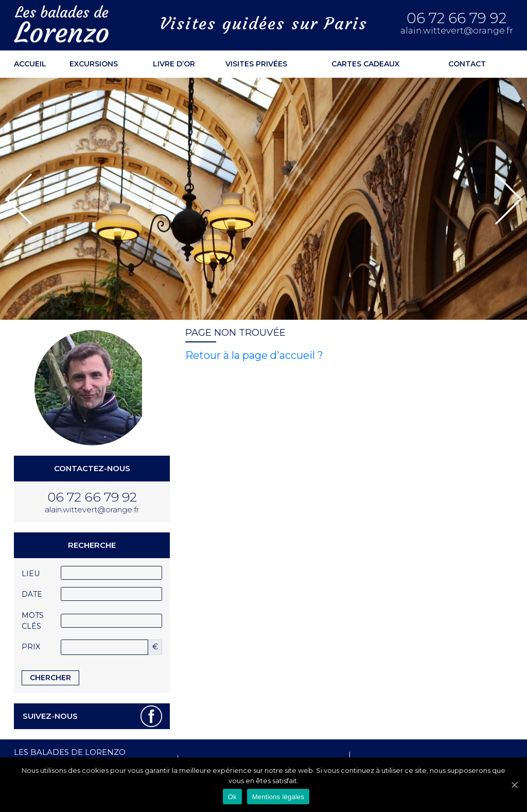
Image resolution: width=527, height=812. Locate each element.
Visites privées (256, 64)
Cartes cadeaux (365, 64)
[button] (19, 199)
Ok (232, 797)
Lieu (31, 574)
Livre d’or (174, 64)
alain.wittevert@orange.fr (457, 31)
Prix (31, 647)
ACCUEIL (30, 64)
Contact (467, 64)
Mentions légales (278, 797)
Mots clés (33, 621)
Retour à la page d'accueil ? (254, 355)
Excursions (94, 64)
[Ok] (514, 785)
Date (32, 594)
